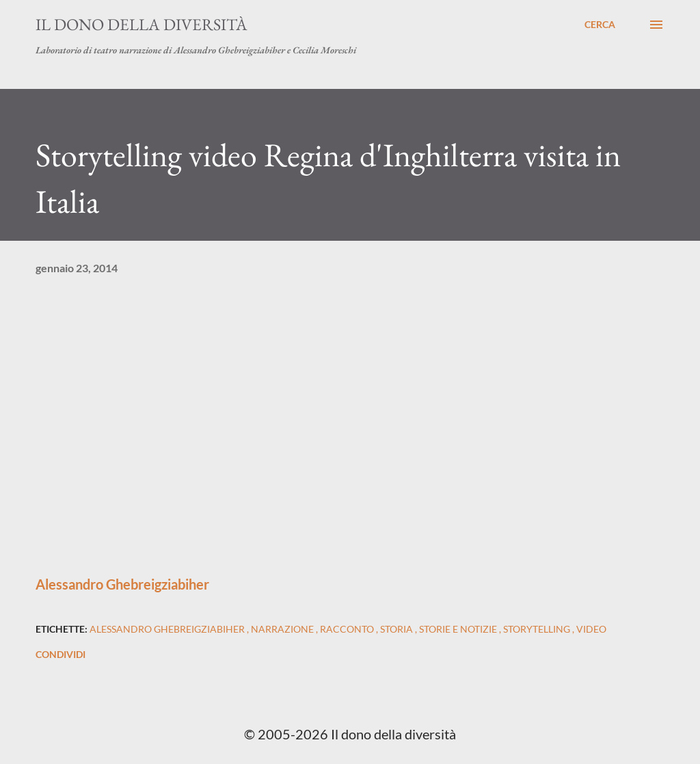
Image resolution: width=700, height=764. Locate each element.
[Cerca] (600, 25)
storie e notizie (459, 629)
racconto (348, 629)
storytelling (538, 629)
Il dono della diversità (142, 24)
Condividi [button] (60, 654)
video (591, 629)
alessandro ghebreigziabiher (168, 629)
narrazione (283, 629)
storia (398, 629)
